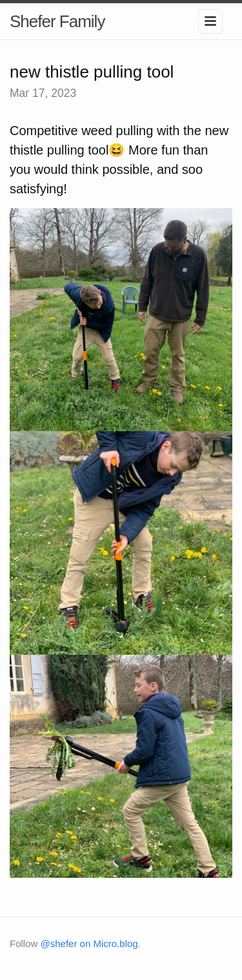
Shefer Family (57, 21)
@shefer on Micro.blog (89, 943)
